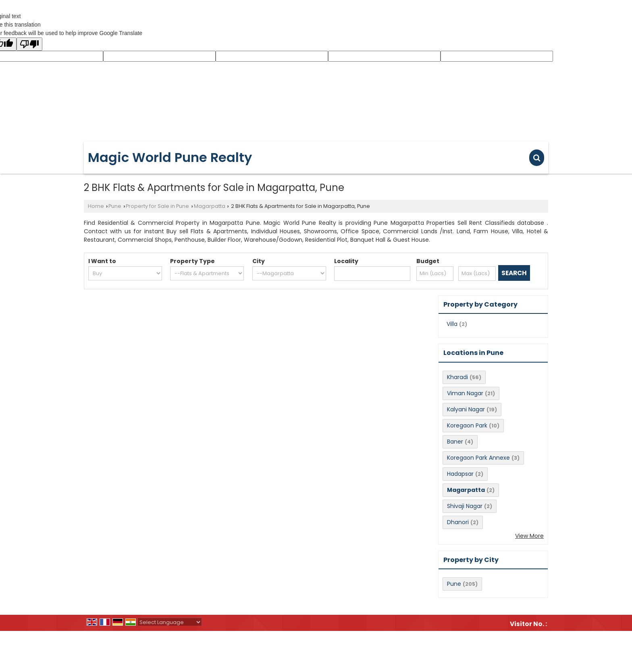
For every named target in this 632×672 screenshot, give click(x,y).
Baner (455, 442)
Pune (115, 206)
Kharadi (457, 377)
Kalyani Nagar (466, 409)
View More (529, 536)
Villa (452, 324)
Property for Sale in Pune (157, 206)
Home (96, 206)
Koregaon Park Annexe (478, 458)
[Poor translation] (29, 44)
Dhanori (458, 522)
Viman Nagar (465, 393)
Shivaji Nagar (465, 506)
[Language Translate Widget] (170, 622)
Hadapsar (460, 474)
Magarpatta (210, 206)
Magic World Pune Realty (170, 158)
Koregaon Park (467, 425)
